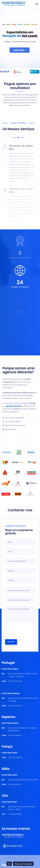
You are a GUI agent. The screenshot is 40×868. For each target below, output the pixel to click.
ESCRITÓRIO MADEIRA (11, 693)
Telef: (4, 681)
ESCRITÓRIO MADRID (10, 723)
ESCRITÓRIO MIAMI (9, 802)
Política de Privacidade (23, 864)
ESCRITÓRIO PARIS (9, 753)
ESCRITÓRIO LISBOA (10, 669)
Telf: (4, 814)
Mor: (3, 674)
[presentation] (21, 631)
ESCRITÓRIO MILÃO (9, 775)
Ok (9, 864)
